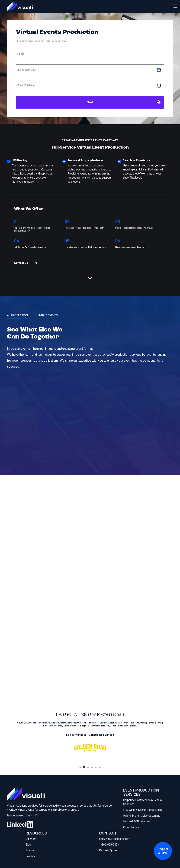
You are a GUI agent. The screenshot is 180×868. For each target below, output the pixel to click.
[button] (80, 767)
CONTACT (108, 833)
